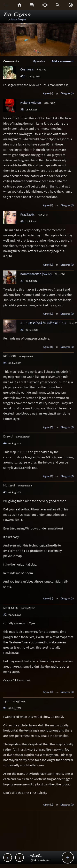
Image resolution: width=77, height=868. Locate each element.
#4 (5, 443)
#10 (23, 76)
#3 (5, 492)
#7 (22, 281)
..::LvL (35, 856)
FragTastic (27, 214)
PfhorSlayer (18, 19)
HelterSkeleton (31, 102)
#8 (22, 221)
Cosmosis (27, 69)
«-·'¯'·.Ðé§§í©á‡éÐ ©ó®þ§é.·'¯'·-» (43, 323)
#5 (5, 363)
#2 (5, 614)
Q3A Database (40, 860)
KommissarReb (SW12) (36, 274)
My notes (39, 61)
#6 (22, 329)
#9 (22, 109)
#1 (5, 708)
